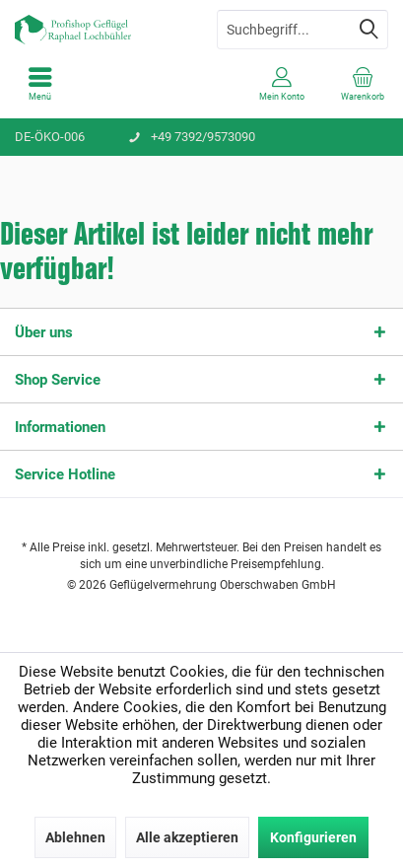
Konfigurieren (313, 837)
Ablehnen (75, 837)
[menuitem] (40, 84)
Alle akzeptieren (187, 837)
